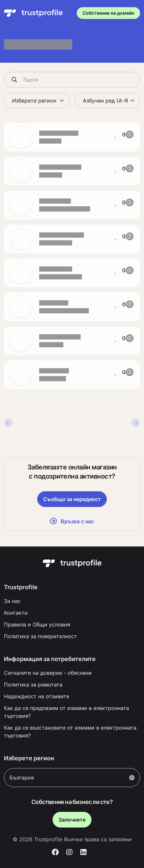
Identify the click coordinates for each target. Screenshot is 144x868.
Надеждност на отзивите (37, 696)
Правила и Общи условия (37, 624)
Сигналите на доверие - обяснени (48, 673)
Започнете (72, 820)
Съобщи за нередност (72, 499)
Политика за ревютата (33, 685)
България (72, 778)
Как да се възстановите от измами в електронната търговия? (70, 732)
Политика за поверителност (40, 636)
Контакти (16, 613)
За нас (12, 601)
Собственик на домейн (108, 13)
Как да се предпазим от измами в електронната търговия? (66, 712)
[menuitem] (72, 601)
